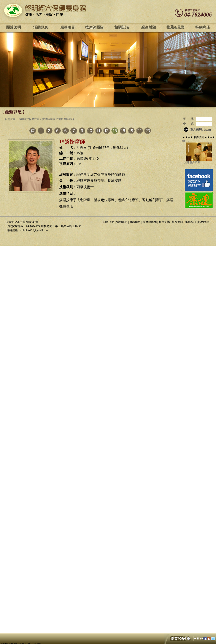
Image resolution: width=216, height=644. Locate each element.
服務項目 (68, 27)
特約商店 (203, 27)
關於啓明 (14, 27)
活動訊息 (41, 27)
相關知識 (122, 27)
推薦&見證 (175, 27)
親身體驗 (149, 27)
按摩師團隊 (94, 27)
